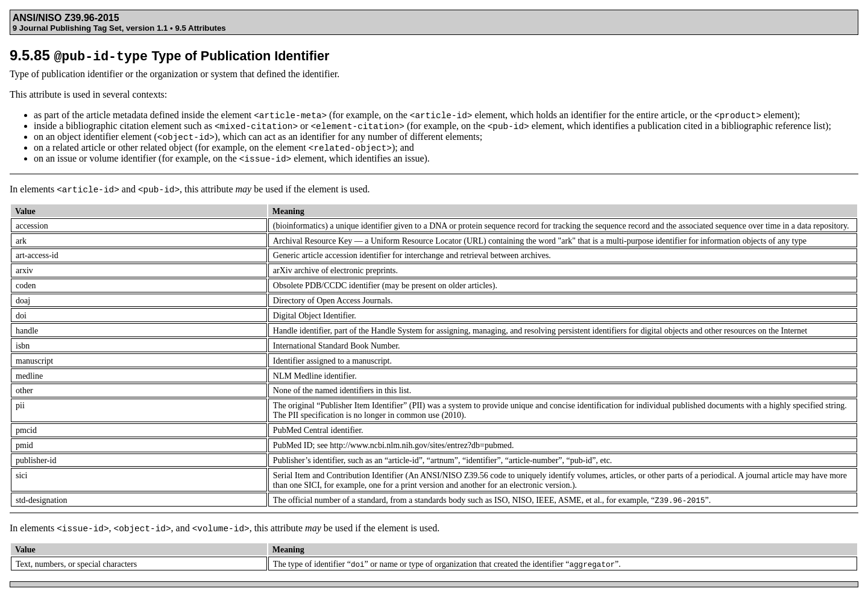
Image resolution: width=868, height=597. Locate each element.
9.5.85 (169, 55)
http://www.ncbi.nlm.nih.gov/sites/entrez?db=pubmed (421, 445)
